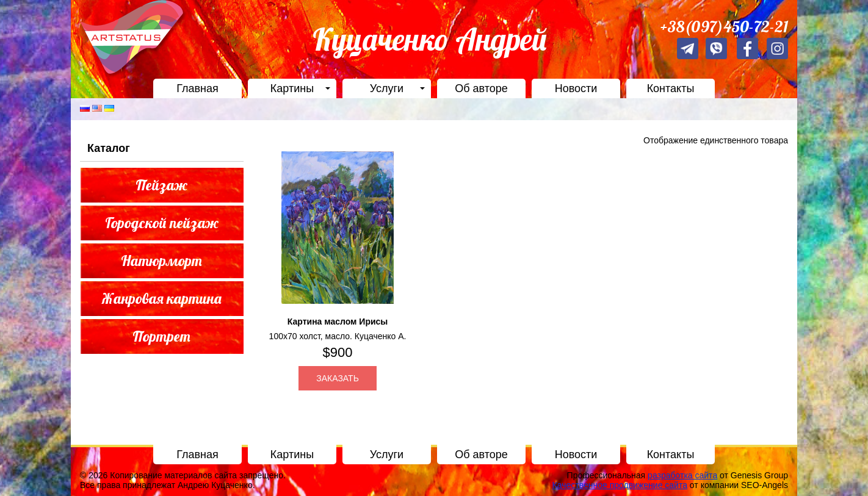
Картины (292, 88)
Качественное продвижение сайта (620, 485)
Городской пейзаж (162, 223)
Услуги (387, 88)
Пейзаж (161, 185)
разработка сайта (682, 475)
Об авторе (481, 88)
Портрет (161, 336)
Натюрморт (161, 261)
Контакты (671, 88)
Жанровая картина (162, 298)
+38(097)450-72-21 (724, 27)
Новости (576, 88)
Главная (197, 88)
